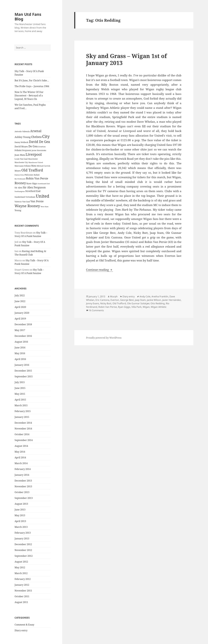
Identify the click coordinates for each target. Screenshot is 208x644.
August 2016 (21, 342)
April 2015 (20, 400)
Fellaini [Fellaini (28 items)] (18, 150)
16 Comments (96, 310)
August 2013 (21, 504)
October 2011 (22, 596)
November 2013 (23, 486)
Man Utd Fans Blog (28, 17)
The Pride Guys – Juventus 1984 (32, 86)
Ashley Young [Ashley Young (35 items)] (23, 137)
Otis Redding (158, 303)
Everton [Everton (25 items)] (42, 147)
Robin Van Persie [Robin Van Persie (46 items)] (37, 178)
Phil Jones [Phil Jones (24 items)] (29, 175)
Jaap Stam (140, 300)
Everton (115, 300)
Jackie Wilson (154, 300)
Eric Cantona (102, 300)
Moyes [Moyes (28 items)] (18, 171)
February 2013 (23, 533)
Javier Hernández (172, 300)
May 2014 (20, 452)
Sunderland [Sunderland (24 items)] (20, 197)
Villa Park (136, 307)
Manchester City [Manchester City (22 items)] (21, 162)
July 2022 (20, 295)
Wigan (146, 307)
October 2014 (22, 434)
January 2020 (22, 313)
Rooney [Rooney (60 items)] (20, 183)
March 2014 (21, 463)
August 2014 (21, 446)
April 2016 (20, 359)
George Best (127, 300)
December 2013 (23, 481)
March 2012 (21, 573)
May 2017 (20, 330)
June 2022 (20, 301)
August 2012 (21, 562)
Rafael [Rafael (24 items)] (37, 175)
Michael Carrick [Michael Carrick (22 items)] (43, 166)
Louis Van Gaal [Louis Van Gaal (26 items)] (21, 159)
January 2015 (22, 417)
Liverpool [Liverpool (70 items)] (34, 154)
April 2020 (20, 307)
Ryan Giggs (124, 307)
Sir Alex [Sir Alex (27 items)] (18, 188)
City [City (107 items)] (46, 136)
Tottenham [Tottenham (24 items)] (30, 197)
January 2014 (22, 475)
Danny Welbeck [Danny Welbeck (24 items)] (21, 142)
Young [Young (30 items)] (18, 210)
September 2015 (24, 376)
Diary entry (21, 630)
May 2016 (20, 353)
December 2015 (23, 371)
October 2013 (22, 492)
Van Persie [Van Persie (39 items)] (37, 201)
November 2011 (23, 591)
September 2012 (24, 556)
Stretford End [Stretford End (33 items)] (33, 191)
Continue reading (100, 270)
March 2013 (21, 527)
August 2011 (21, 602)
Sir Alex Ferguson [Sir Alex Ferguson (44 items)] (34, 187)
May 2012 (20, 567)
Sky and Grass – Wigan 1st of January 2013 (126, 59)
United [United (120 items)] (43, 196)
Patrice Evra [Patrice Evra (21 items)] (19, 175)
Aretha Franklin (160, 296)
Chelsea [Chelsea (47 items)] (36, 137)
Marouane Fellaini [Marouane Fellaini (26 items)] (23, 166)
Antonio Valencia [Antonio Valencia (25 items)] (22, 131)
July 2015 (20, 382)
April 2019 (20, 319)
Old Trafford (119, 303)
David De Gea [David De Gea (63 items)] (39, 142)
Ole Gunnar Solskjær (138, 303)
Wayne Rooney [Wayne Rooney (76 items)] (27, 206)
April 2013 (20, 521)
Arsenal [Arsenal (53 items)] (36, 131)
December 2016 (23, 336)
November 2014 (23, 429)
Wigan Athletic (159, 307)
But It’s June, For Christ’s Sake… (32, 80)
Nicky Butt (106, 303)
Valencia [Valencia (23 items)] (18, 202)
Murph (114, 296)
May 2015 (20, 394)
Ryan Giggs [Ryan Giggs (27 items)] (32, 183)
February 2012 (23, 579)
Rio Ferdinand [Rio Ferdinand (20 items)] (20, 179)
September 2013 (24, 498)
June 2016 (20, 348)
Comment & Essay (24, 625)
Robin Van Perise (108, 307)
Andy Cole (145, 296)
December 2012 (23, 544)
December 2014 (23, 423)
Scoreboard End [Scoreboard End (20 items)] (44, 184)
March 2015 (21, 405)
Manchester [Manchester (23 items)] (33, 159)
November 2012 (23, 550)
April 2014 (20, 457)
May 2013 (20, 515)
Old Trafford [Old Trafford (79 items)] (32, 170)
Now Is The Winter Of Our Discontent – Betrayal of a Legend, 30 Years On (29, 95)
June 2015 (20, 388)
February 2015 (23, 411)
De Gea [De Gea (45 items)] (33, 146)
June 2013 (20, 510)
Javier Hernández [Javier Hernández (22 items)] (39, 150)
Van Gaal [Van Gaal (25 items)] (26, 202)
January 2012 (22, 585)
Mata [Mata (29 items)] (34, 166)
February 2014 (23, 469)
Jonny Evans (93, 303)
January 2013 (22, 539)
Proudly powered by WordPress (104, 338)
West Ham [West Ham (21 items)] (44, 207)
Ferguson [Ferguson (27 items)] (27, 150)
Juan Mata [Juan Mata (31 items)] (20, 155)
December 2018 (23, 324)
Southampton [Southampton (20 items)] (20, 191)
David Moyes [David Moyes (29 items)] (21, 146)
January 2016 (22, 365)
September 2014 (24, 440)
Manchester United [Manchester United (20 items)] (36, 162)
